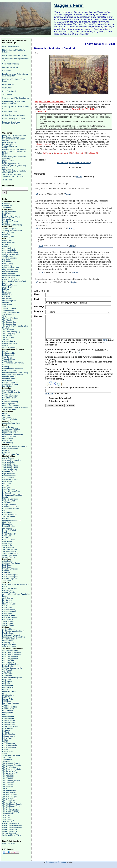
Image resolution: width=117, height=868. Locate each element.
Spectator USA (8, 310)
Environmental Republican (13, 495)
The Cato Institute (9, 767)
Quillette (5, 303)
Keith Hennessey (9, 371)
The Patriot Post (9, 800)
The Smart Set (8, 338)
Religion (5, 167)
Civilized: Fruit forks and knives (13, 115)
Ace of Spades (8, 458)
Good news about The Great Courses (16, 98)
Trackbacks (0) (92, 153)
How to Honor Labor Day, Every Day (15, 55)
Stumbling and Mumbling (12, 225)
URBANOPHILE (9, 341)
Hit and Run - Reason (11, 509)
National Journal (9, 720)
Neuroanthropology (10, 639)
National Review (9, 526)
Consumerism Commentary (13, 363)
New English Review (10, 726)
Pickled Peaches (8, 84)
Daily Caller (7, 680)
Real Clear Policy (9, 744)
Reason (5, 750)
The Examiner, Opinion (11, 781)
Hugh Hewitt (7, 512)
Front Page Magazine (11, 703)
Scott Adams (7, 305)
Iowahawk (6, 415)
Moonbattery (7, 524)
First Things (7, 565)
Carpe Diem (7, 361)
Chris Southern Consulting (56, 862)
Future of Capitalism (10, 499)
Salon (5, 753)
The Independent (9, 790)
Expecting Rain (8, 236)
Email (37, 299)
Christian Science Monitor (12, 668)
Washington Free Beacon (12, 825)
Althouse (6, 246)
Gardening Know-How (11, 275)
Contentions (7, 676)
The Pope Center (9, 409)
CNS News (7, 672)
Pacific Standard (9, 734)
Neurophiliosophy (9, 610)
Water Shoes (7, 88)
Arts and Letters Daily (11, 664)
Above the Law (8, 427)
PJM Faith (6, 573)
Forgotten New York (10, 270)
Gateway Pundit (9, 501)
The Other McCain (10, 549)
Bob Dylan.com (8, 233)
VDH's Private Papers (11, 553)
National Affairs (8, 719)
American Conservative (11, 460)
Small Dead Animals (10, 221)
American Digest (9, 248)
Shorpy (5, 306)
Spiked (5, 223)
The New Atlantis (9, 792)
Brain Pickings (8, 264)
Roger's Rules (8, 752)
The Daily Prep (8, 330)
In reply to (39, 311)
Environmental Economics (13, 369)
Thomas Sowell (8, 814)
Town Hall (6, 816)
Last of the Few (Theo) (11, 217)
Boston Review (8, 666)
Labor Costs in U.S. (9, 91)
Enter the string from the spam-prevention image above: (72, 388)
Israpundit (6, 203)
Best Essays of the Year (11, 137)
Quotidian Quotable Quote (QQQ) (14, 166)
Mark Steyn (7, 522)
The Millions (7, 336)
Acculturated (7, 240)
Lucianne (6, 715)
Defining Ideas (8, 685)
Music (4, 155)
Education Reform (9, 398)
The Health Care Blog (11, 454)
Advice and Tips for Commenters (14, 135)
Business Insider (9, 353)
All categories (7, 180)
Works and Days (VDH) (11, 835)
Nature (5, 606)
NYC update (7, 71)
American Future (9, 462)
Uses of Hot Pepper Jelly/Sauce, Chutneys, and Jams (14, 102)
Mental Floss (7, 295)
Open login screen (9, 843)
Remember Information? (60, 398)
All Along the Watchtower (12, 231)
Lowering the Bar (9, 437)
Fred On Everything (10, 271)
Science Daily (8, 623)
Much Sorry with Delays (11, 47)
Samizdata (6, 219)
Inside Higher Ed (9, 404)
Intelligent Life (8, 713)
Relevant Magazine (10, 579)
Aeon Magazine (8, 242)
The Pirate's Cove (9, 551)
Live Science (7, 600)
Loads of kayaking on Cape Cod (14, 119)
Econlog (5, 367)
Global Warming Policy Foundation (16, 594)
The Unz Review (9, 802)
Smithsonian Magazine (11, 755)
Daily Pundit (7, 481)
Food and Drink (8, 144)
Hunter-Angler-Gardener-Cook (14, 281)
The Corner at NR (9, 771)
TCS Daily (6, 761)
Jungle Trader (8, 287)
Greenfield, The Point (11, 507)
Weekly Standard (9, 833)
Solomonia (6, 207)
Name (37, 294)
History (5, 148)
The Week (6, 808)
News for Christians (10, 569)
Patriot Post (7, 738)
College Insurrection (10, 396)
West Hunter (7, 345)
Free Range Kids (9, 273)
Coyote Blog (7, 266)
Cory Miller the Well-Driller (84, 109)
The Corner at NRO (10, 773)
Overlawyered (8, 439)
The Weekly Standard (11, 810)
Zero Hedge (7, 386)
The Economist (8, 775)
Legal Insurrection (9, 433)
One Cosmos (7, 641)
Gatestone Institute (10, 707)
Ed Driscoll (7, 493)
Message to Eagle (9, 604)
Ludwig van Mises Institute (13, 374)
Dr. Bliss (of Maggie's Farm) (13, 631)
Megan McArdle (8, 378)
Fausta (5, 497)
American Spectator (10, 252)
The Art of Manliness (10, 318)
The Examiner (8, 779)
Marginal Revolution (10, 376)
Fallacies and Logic (9, 142)
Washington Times (10, 829)
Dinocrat (6, 485)
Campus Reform (9, 390)
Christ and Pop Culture (11, 563)
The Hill (5, 788)
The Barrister (47, 153)
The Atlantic (7, 320)
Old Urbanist (7, 299)
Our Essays (6, 158)
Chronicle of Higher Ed (11, 392)
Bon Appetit (7, 262)
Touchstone (7, 581)
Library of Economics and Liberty (15, 373)
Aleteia (5, 244)
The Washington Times (11, 806)
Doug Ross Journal (10, 489)
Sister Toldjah (8, 544)
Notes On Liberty (9, 534)
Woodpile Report (9, 347)
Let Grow (6, 289)
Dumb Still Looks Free (11, 491)
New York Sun (8, 728)
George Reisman (9, 505)
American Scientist (10, 588)
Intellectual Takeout (10, 285)
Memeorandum (8, 717)
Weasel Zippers (8, 557)
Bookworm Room (9, 476)
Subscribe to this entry (59, 401)
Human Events (8, 709)
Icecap (5, 596)
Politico (5, 740)
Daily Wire (6, 684)
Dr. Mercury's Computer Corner (13, 139)
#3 (37, 282)
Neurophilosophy (9, 612)
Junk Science (8, 598)
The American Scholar (11, 763)
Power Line (7, 536)
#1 (37, 194)
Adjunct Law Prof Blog (11, 429)
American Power (9, 464)
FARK (5, 413)
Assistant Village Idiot (11, 254)
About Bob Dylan (9, 229)
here (105, 340)
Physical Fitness (8, 160)
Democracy (7, 483)
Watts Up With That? (10, 343)
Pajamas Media (8, 736)
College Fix (7, 394)
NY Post (5, 732)
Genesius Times (9, 277)
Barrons (5, 351)
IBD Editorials (8, 711)
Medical (5, 153)
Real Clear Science (10, 617)
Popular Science (9, 615)
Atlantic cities (7, 256)
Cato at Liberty (8, 477)
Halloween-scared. (43, 144)
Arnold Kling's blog (10, 470)
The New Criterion (9, 794)
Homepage (39, 306)
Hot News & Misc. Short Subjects (14, 150)
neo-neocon (7, 528)
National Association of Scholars (15, 408)
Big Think (6, 260)
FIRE (4, 400)
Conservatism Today (10, 479)
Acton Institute (8, 561)
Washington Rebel (9, 555)
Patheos (5, 571)
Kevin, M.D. (7, 450)
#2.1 (41, 245)
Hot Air (5, 511)
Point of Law (7, 441)
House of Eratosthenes (11, 279)
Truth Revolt (7, 822)
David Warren (8, 213)
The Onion (6, 417)
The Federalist (8, 783)
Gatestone (6, 705)
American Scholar (9, 250)
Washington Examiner (11, 823)
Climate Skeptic (8, 592)
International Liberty (10, 431)
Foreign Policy (8, 699)
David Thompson (9, 211)
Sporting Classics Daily (11, 312)
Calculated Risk (8, 359)
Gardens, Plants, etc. (10, 146)
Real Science (8, 619)
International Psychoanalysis (13, 637)
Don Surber (7, 487)
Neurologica (7, 608)
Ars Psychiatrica (9, 629)
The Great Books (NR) (11, 332)
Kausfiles (6, 518)
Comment (39, 316)
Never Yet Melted (9, 530)
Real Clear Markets (10, 382)
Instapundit (7, 283)
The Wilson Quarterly (11, 812)
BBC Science (8, 590)
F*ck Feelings (8, 633)
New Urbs (6, 297)
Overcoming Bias (9, 301)
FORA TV (6, 697)
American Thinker (9, 660)
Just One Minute (9, 516)
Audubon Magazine (10, 258)
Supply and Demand (10, 384)
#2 (37, 228)
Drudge (5, 689)
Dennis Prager (8, 687)
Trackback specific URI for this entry (74, 163)
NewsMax (6, 730)
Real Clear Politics (10, 746)
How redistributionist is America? (55, 49)
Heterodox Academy (10, 402)
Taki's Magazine (9, 314)
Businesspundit (8, 355)
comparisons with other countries (50, 102)
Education (6, 141)
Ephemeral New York (11, 268)
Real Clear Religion (10, 575)
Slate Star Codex (9, 647)
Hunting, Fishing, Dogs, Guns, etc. (15, 151)
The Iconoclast (8, 547)
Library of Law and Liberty (13, 435)
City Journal (7, 670)
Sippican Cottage (9, 308)
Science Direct (8, 625)
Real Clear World (9, 748)
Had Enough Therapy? (11, 635)
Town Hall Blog (8, 820)
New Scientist (8, 614)
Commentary (7, 674)
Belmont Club (8, 472)
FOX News (7, 701)
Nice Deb (6, 532)
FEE (4, 693)
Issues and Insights (10, 514)
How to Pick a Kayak (10, 112)
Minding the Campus (10, 406)
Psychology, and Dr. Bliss (11, 164)
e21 (4, 365)
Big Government (9, 474)
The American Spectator (12, 765)
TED (4, 316)
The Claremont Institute (11, 769)
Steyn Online (7, 759)
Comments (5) (81, 153)
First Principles (8, 695)
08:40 (72, 153)
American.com (8, 662)
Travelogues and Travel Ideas (13, 176)
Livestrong (6, 291)
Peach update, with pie (10, 67)
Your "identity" (7, 95)
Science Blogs (8, 621)
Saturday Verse (8, 169)
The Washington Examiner (13, 804)
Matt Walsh (7, 293)
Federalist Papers (9, 691)
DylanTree (6, 235)
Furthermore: (41, 111)
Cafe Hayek (7, 357)
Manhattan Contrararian (12, 520)
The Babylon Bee (9, 322)
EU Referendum (9, 215)
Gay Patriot (7, 503)
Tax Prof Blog (8, 443)
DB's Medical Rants (10, 448)
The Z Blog (7, 339)
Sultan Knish (7, 546)
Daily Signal (7, 682)
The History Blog (9, 334)
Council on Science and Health (14, 446)
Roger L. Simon (8, 540)
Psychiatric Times (9, 645)
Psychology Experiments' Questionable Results (11, 123)
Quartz (5, 742)
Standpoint (7, 757)
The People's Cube (10, 419)
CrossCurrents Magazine (12, 678)
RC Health (6, 452)
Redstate (6, 538)
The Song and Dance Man (12, 175)
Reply (67, 194)
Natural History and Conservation (14, 157)
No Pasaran (7, 205)
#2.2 (41, 272)
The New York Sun (10, 798)
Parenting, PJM (8, 643)
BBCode (49, 394)
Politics (5, 162)
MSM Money (7, 380)
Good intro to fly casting (11, 64)
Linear (79, 177)
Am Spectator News (10, 650)
